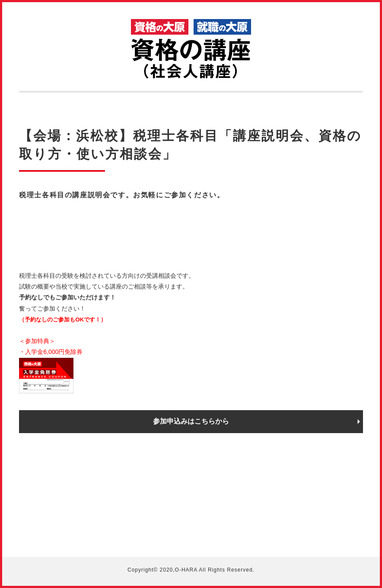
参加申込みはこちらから (191, 421)
